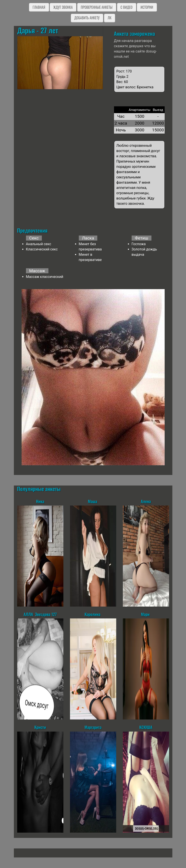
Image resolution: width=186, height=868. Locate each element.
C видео (127, 7)
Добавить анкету (87, 18)
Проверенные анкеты (97, 7)
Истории (147, 7)
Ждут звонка (63, 7)
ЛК (110, 18)
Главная (39, 7)
